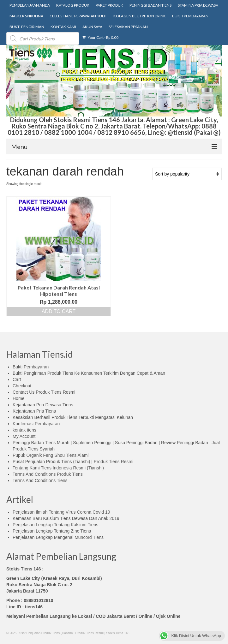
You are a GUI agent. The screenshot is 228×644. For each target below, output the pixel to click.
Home (18, 398)
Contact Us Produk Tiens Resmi (44, 392)
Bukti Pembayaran (31, 367)
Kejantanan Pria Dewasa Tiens (43, 405)
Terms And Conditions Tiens (40, 480)
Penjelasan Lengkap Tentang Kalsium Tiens (55, 525)
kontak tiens (24, 430)
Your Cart (100, 37)
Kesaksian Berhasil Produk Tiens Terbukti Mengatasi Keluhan (73, 417)
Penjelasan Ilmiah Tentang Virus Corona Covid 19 (61, 512)
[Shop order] (187, 174)
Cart (17, 379)
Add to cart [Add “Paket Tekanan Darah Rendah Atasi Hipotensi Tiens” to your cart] (59, 311)
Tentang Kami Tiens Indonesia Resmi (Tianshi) (58, 468)
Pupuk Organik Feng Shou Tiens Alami (51, 455)
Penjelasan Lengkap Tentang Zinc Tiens (52, 531)
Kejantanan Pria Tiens (34, 411)
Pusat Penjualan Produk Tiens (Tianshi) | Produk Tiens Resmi (73, 462)
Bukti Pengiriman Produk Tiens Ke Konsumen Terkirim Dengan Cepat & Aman (89, 373)
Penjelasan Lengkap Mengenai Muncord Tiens (58, 537)
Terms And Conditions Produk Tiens (48, 474)
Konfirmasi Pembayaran (36, 424)
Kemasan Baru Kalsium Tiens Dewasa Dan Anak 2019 (66, 518)
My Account (24, 436)
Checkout (22, 386)
